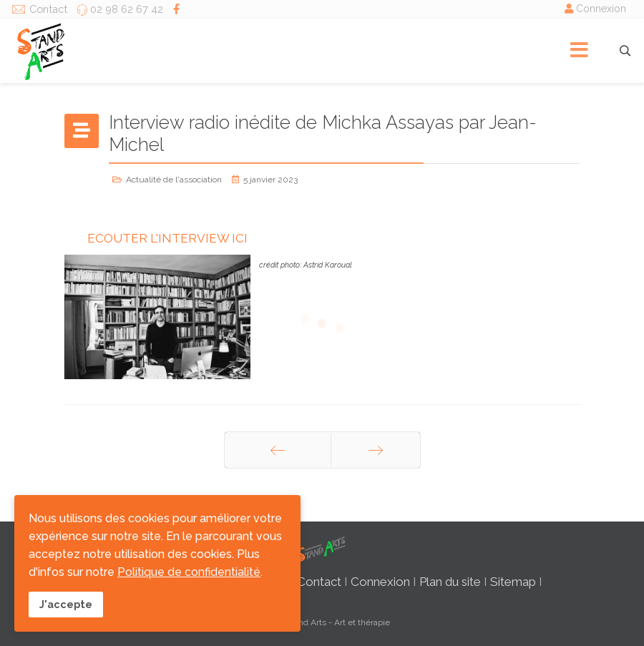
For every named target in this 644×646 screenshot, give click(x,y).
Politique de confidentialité (189, 572)
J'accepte (66, 604)
